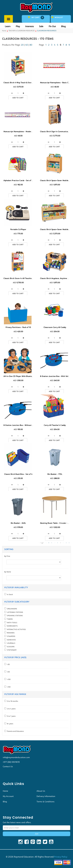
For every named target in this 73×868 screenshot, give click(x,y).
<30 (8, 664)
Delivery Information (46, 796)
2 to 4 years (11, 709)
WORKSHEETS (12, 626)
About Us (41, 791)
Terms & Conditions (46, 802)
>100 (8, 687)
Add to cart (18, 98)
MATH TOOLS (12, 623)
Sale (41, 26)
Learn (8, 26)
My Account (8, 796)
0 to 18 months (12, 701)
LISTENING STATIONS (15, 612)
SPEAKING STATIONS (14, 616)
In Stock (9, 594)
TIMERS (9, 619)
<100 (8, 679)
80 (31, 45)
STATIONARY (11, 650)
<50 (8, 672)
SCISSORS (10, 647)
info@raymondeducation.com (16, 757)
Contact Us (8, 766)
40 (27, 45)
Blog (63, 26)
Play (18, 26)
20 (22, 45)
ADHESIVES (11, 640)
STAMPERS (11, 636)
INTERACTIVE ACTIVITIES (16, 629)
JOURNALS (11, 643)
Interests (30, 26)
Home (4, 31)
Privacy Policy (61, 857)
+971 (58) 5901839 (11, 762)
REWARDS (10, 633)
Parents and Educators (15, 731)
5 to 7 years (11, 716)
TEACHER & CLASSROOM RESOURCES (22, 31)
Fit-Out (52, 26)
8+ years (10, 724)
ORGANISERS (12, 609)
